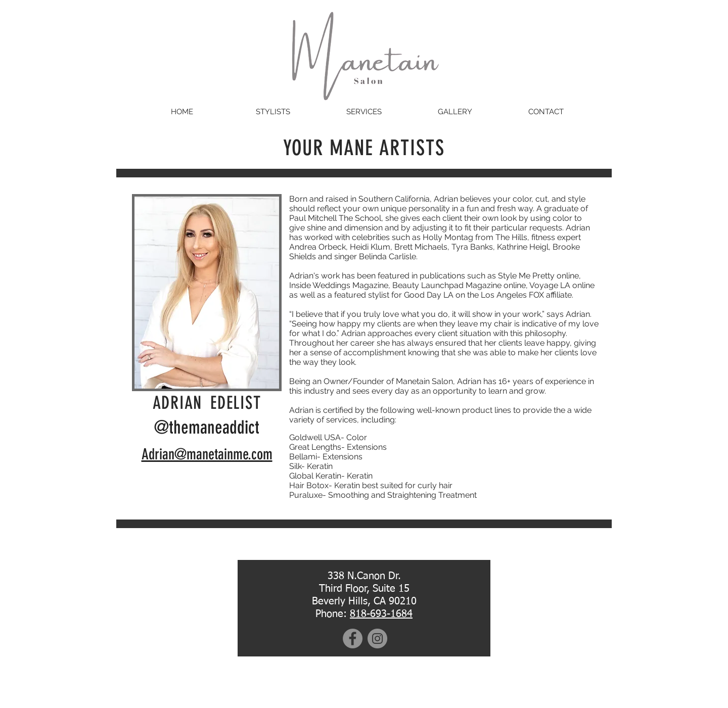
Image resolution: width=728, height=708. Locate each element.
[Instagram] (377, 639)
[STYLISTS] (273, 112)
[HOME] (182, 112)
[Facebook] (353, 639)
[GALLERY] (455, 112)
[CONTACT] (546, 112)
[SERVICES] (364, 112)
